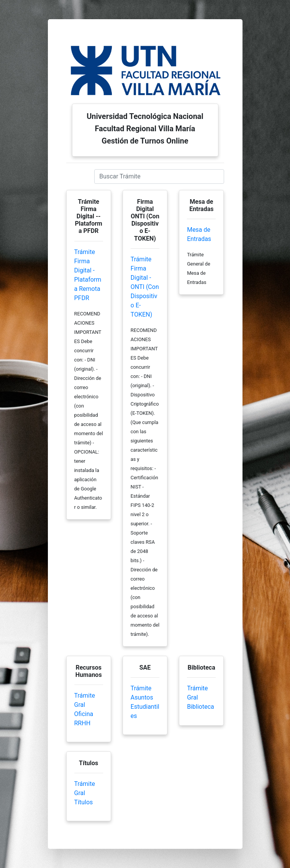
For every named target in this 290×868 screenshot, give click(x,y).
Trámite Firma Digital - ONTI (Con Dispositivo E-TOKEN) (145, 287)
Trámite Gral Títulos (85, 793)
